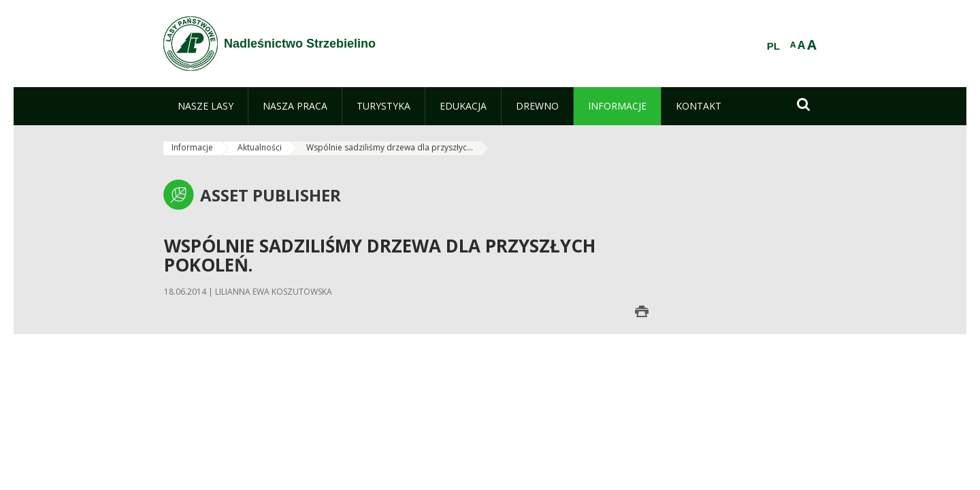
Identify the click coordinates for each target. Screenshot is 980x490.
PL (773, 46)
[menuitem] (206, 106)
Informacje (192, 147)
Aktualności (260, 147)
